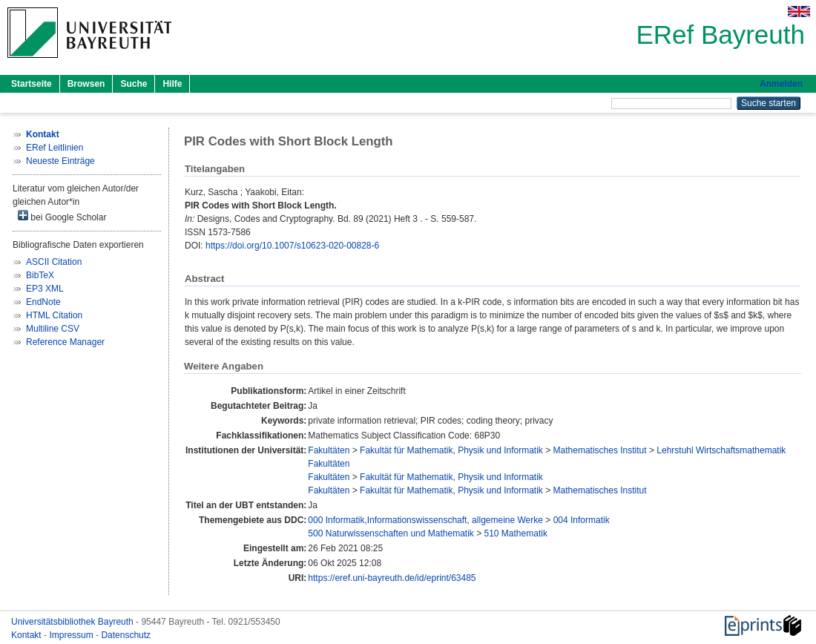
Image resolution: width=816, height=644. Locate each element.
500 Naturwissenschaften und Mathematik (391, 533)
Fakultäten (329, 450)
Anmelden (781, 84)
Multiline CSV (53, 329)
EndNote (43, 302)
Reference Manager (65, 342)
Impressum (72, 635)
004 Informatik (582, 520)
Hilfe (172, 84)
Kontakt (27, 635)
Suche (134, 84)
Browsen (86, 84)
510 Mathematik (516, 533)
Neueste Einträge (60, 161)
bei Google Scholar (62, 216)
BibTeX (40, 275)
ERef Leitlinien (55, 148)
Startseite (32, 84)
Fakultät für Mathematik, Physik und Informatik (451, 450)
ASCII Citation (54, 262)
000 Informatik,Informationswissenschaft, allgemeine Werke (425, 520)
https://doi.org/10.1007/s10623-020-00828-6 (292, 246)
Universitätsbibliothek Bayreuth (73, 622)
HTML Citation (54, 315)
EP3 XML (45, 289)
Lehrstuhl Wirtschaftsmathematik (721, 450)
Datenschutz (126, 635)
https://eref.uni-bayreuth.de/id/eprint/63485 (392, 578)
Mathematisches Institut (600, 450)
